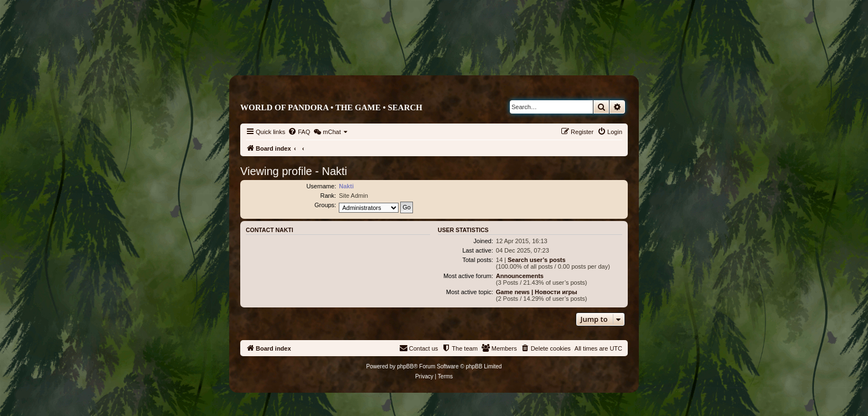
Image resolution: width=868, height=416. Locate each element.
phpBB (405, 366)
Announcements (520, 276)
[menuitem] (299, 132)
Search (405, 107)
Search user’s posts (537, 260)
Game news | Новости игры (537, 292)
